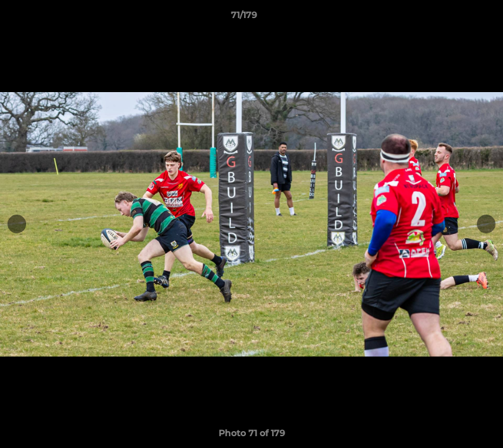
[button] (451, 18)
